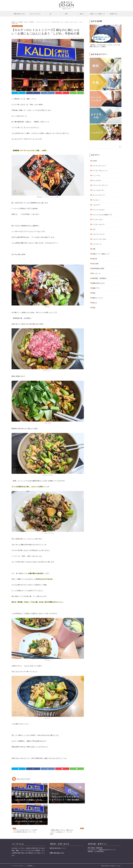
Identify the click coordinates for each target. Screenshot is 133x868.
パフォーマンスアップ (100, 185)
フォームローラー (98, 190)
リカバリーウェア (35, 14)
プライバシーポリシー (19, 866)
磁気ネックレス (98, 298)
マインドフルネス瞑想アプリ (102, 215)
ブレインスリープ (98, 195)
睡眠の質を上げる (19, 14)
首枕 (94, 308)
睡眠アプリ (96, 288)
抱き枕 (95, 259)
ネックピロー (97, 180)
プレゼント (96, 200)
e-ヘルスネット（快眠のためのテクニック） (102, 850)
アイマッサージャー (99, 166)
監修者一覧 (114, 14)
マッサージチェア (98, 224)
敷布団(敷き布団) (98, 268)
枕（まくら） (97, 273)
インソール (96, 176)
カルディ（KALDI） (17, 26)
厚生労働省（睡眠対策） (96, 848)
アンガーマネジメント (100, 171)
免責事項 (30, 866)
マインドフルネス (98, 210)
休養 (66, 14)
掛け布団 (95, 264)
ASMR (95, 161)
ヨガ (94, 229)
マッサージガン (98, 220)
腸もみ (82, 14)
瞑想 (94, 293)
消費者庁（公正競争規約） (96, 851)
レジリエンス (97, 244)
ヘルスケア (96, 205)
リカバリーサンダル (99, 239)
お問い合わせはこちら (57, 853)
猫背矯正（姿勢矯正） (100, 278)
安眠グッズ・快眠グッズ (98, 14)
